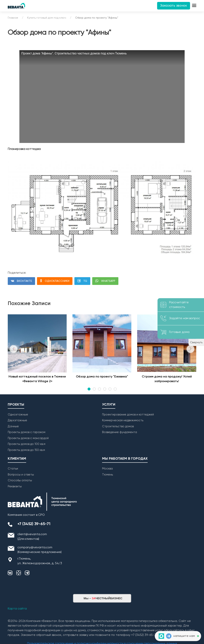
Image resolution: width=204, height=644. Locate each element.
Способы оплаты (20, 480)
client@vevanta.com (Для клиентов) (32, 537)
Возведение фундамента (120, 432)
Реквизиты (15, 486)
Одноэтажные (18, 415)
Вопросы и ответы (21, 475)
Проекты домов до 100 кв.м (27, 444)
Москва (107, 469)
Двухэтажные (17, 420)
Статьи (13, 469)
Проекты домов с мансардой (28, 438)
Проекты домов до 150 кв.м (26, 450)
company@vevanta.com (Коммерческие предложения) (40, 550)
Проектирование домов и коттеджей (128, 415)
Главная (13, 18)
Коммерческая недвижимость (123, 420)
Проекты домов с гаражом (27, 432)
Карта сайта (17, 609)
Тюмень (108, 475)
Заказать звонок (174, 6)
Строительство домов (118, 426)
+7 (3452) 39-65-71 (34, 524)
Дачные (13, 426)
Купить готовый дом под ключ (47, 18)
